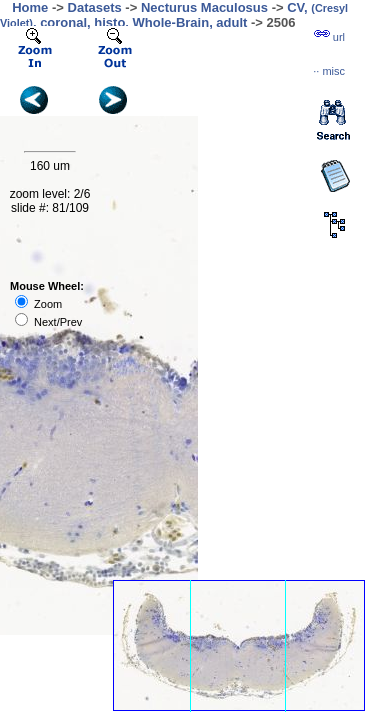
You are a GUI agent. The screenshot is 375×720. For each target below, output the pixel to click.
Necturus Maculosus (204, 7)
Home (30, 7)
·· (329, 71)
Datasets (95, 7)
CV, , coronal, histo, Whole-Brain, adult (174, 15)
